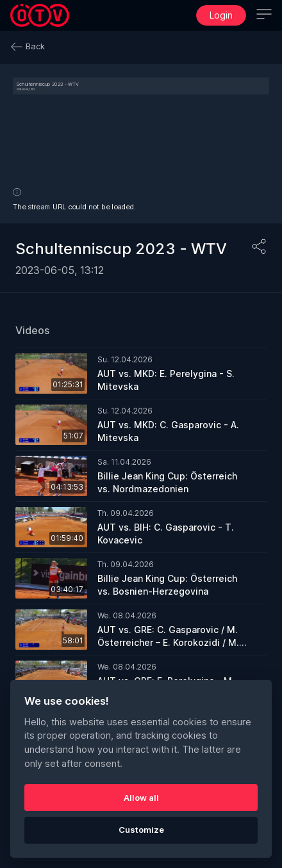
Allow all (141, 798)
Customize (141, 830)
